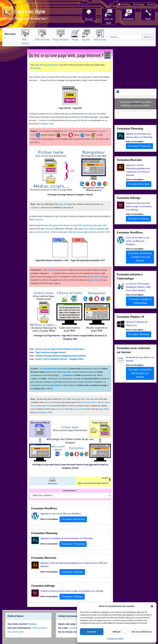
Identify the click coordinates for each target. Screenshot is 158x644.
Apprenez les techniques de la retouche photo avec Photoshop (67, 538)
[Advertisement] (14, 96)
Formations (128, 19)
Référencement (42, 39)
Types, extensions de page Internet (93, 483)
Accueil (124, 4)
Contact (151, 4)
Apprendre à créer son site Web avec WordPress (61, 514)
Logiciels (86, 39)
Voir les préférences (142, 632)
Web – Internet (25, 41)
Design (75, 39)
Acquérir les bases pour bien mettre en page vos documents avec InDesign (72, 591)
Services (89, 19)
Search (148, 37)
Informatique (100, 39)
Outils (148, 19)
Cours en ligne (24, 12)
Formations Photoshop (45, 533)
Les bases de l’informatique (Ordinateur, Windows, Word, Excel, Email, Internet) (138, 287)
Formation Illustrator (44, 558)
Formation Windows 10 (130, 317)
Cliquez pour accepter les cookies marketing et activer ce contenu (135, 104)
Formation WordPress (44, 508)
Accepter (92, 632)
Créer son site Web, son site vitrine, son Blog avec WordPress (138, 241)
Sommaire (52, 483)
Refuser (117, 632)
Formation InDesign (43, 586)
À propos (138, 4)
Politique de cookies (115, 639)
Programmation (61, 39)
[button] (152, 606)
